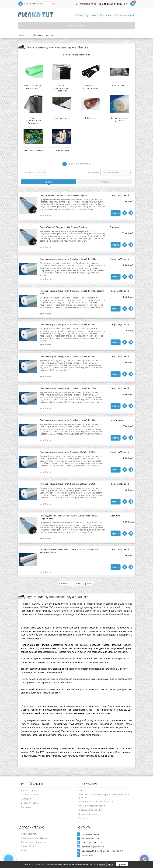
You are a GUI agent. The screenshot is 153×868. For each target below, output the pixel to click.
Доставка (91, 15)
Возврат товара (29, 803)
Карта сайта (27, 846)
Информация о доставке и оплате (96, 802)
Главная (21, 35)
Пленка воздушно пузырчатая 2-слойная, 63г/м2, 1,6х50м (68, 356)
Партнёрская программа (34, 842)
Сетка (104, 182)
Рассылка (26, 807)
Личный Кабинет (30, 790)
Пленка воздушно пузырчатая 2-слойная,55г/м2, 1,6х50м (67, 484)
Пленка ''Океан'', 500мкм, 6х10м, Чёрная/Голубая (63, 195)
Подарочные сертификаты (35, 838)
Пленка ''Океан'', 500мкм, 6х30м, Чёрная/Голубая (63, 227)
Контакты (105, 15)
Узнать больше (106, 864)
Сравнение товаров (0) (80, 164)
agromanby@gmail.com (93, 847)
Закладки (26, 799)
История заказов (30, 795)
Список (49, 182)
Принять (122, 864)
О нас (79, 15)
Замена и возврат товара (92, 806)
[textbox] (46, 4)
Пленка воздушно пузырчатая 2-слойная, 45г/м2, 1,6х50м (68, 325)
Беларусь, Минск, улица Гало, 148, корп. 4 (102, 851)
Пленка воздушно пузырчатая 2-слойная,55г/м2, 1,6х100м (68, 452)
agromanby (87, 855)
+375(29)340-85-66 (87, 4)
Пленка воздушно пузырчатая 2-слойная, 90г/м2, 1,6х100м (68, 388)
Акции (24, 850)
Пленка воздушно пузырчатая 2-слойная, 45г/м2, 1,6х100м (68, 259)
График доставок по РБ (90, 810)
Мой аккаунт (30, 4)
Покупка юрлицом (124, 15)
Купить (116, 213)
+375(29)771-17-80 (90, 838)
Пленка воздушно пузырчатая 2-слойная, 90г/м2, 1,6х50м (68, 420)
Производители (29, 834)
